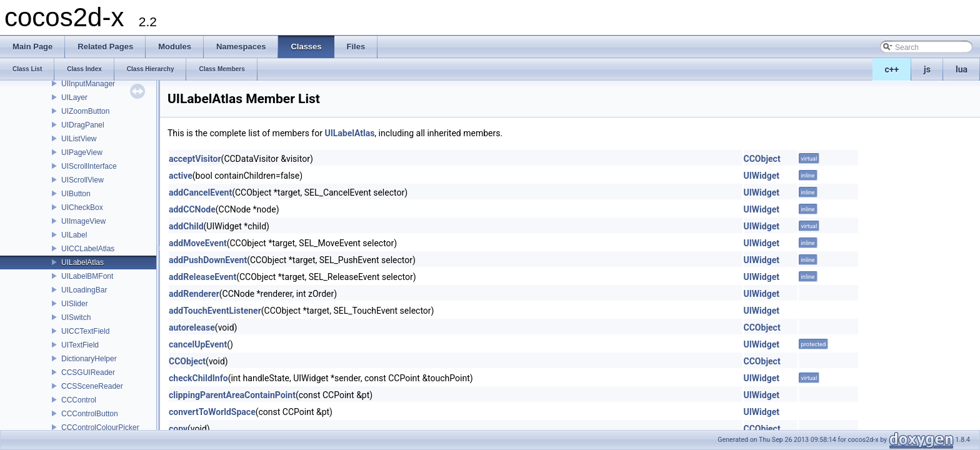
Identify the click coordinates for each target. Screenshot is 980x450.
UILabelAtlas (82, 262)
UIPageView (82, 152)
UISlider (75, 304)
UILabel (74, 235)
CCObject (762, 159)
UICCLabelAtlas (88, 249)
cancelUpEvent (198, 344)
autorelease (192, 327)
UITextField (80, 345)
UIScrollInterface (89, 166)
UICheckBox (82, 207)
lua (962, 69)
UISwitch (76, 317)
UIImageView (83, 221)
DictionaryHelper (89, 359)
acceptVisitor (195, 159)
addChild (186, 226)
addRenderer (194, 294)
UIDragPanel (83, 125)
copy (178, 429)
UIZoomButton (85, 111)
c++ (892, 69)
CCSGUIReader (88, 372)
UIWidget (762, 176)
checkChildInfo (198, 378)
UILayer (74, 97)
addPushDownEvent (208, 260)
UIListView (79, 139)
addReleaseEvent (202, 277)
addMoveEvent (198, 243)
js (927, 69)
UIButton (76, 194)
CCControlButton (90, 414)
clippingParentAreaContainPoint (232, 395)
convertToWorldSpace (212, 412)
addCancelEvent (200, 192)
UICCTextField (85, 331)
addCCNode (192, 209)
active (181, 176)
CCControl (79, 400)
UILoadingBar (84, 290)
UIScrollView (82, 180)
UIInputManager (88, 84)
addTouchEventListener (215, 311)
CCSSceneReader (92, 386)
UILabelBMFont (87, 276)
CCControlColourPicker (100, 427)
